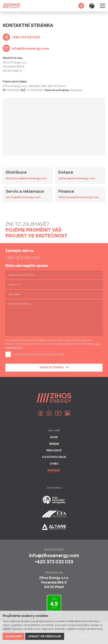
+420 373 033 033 (22, 258)
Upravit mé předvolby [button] (45, 637)
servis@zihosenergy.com (23, 197)
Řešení (54, 444)
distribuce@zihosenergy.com (26, 179)
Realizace (54, 451)
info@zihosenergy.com (54, 556)
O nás (54, 464)
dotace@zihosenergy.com (77, 179)
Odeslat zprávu (52, 368)
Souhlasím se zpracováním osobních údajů (39, 354)
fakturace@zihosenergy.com (79, 197)
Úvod (54, 438)
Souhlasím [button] (14, 637)
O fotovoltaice (54, 457)
